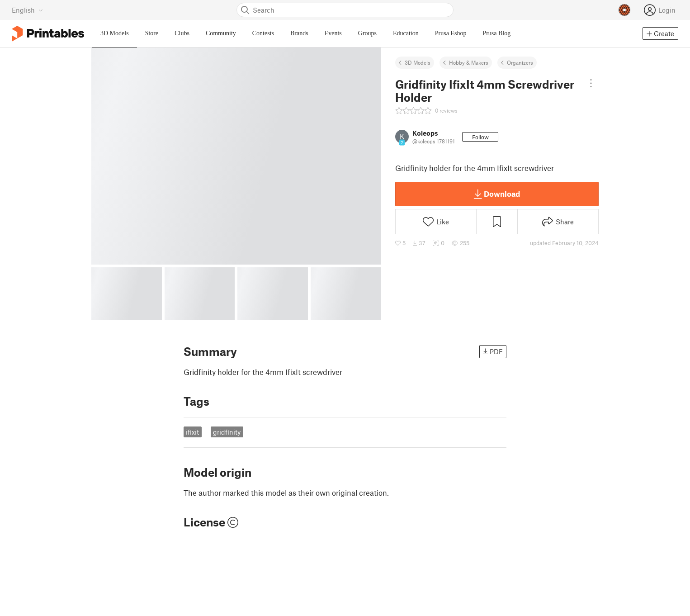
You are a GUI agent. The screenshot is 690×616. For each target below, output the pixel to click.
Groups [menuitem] (367, 33)
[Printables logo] (48, 34)
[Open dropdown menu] (591, 83)
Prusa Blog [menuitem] (496, 33)
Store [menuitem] (152, 33)
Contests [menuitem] (263, 33)
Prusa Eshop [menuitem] (451, 33)
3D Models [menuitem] (115, 33)
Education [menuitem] (406, 33)
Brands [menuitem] (299, 33)
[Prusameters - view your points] (624, 10)
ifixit (192, 432)
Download (497, 194)
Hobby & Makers (469, 62)
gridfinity (227, 432)
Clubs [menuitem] (182, 33)
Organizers (520, 62)
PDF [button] (493, 351)
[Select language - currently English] (27, 10)
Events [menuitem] (333, 33)
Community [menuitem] (221, 33)
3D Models (418, 62)
